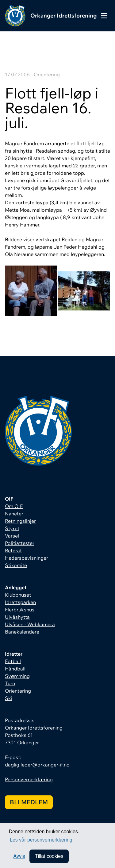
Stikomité (16, 565)
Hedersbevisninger (27, 558)
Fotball (13, 661)
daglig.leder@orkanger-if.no (37, 765)
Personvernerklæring (29, 779)
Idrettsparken (20, 602)
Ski (9, 698)
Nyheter (14, 514)
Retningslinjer (20, 521)
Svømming (17, 676)
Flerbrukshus (20, 610)
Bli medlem (29, 802)
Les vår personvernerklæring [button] (41, 840)
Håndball (15, 669)
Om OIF (14, 506)
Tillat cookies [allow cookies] (49, 856)
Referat (13, 550)
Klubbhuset (18, 595)
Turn (10, 683)
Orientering (18, 691)
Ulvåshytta (17, 617)
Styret (12, 528)
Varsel (12, 536)
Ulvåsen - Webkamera (30, 624)
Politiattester (20, 543)
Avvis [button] (19, 856)
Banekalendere (22, 632)
